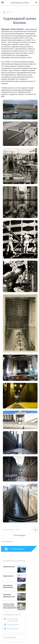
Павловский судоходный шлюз (9, 596)
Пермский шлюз (8, 576)
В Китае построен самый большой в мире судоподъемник (10, 606)
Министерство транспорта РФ (13, 620)
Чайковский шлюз (9, 567)
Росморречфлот (13, 624)
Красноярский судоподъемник (8, 586)
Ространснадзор (13, 629)
